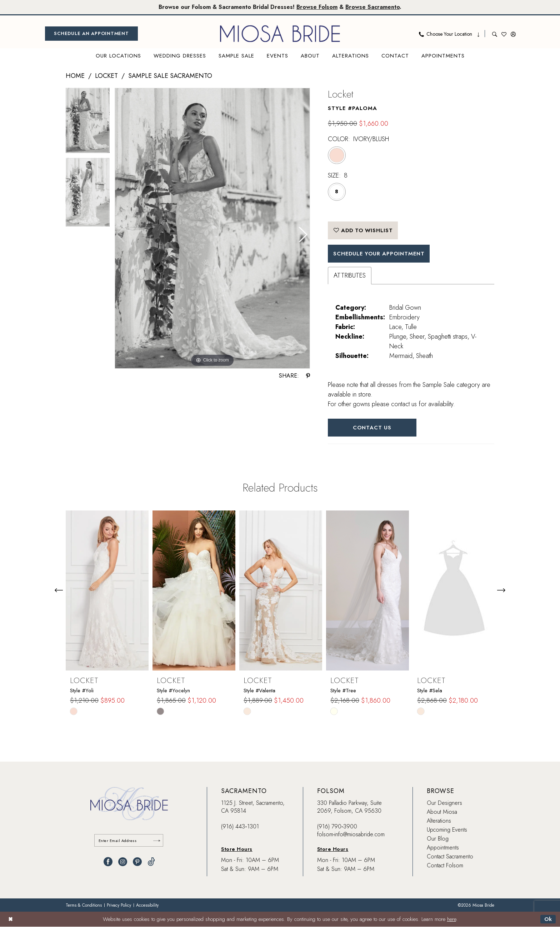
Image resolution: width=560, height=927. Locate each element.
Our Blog (438, 839)
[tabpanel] (88, 123)
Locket (106, 76)
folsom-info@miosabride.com (351, 835)
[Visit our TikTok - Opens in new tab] (151, 863)
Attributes (350, 276)
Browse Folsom (317, 7)
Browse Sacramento (373, 7)
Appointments (443, 848)
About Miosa (442, 813)
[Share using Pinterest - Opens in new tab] (308, 376)
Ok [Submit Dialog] (548, 919)
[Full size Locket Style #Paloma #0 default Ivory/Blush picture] (212, 228)
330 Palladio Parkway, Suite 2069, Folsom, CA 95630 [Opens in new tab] (349, 808)
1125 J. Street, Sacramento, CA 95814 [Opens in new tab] (253, 808)
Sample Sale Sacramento (170, 76)
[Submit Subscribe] (157, 841)
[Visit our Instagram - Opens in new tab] (123, 863)
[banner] (280, 34)
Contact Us (373, 428)
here (452, 919)
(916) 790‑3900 (337, 827)
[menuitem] (91, 34)
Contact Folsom (445, 866)
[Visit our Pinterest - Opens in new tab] (137, 863)
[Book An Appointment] (91, 34)
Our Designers (444, 804)
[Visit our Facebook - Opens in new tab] (108, 863)
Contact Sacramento (450, 857)
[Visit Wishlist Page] (504, 34)
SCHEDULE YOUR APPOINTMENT (380, 254)
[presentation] (107, 591)
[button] (513, 34)
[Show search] (495, 34)
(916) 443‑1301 (240, 827)
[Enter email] (129, 841)
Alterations (439, 821)
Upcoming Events (447, 830)
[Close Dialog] (11, 919)
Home (75, 76)
